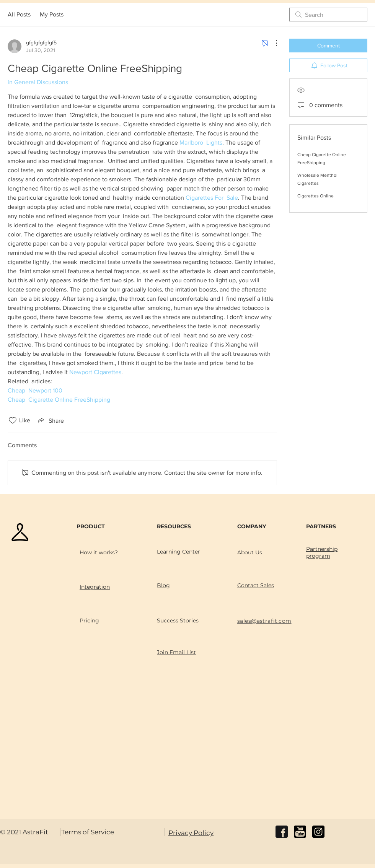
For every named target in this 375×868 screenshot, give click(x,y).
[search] (328, 15)
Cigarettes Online (315, 196)
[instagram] (318, 832)
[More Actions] (272, 43)
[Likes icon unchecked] (13, 420)
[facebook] (282, 832)
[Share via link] (50, 420)
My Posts (52, 14)
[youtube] (300, 832)
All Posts (19, 14)
